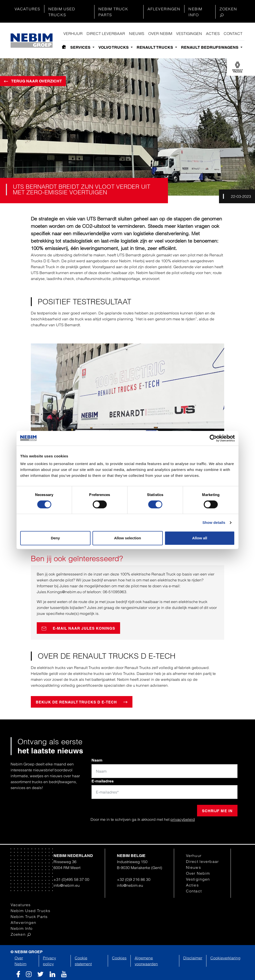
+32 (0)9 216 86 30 (134, 879)
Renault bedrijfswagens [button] (210, 47)
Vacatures (27, 9)
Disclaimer (193, 958)
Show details (214, 522)
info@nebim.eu (67, 885)
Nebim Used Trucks (62, 12)
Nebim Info (195, 12)
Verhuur (73, 33)
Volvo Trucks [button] (114, 47)
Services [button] (81, 47)
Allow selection (127, 538)
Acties (213, 33)
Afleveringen (164, 9)
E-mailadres (103, 781)
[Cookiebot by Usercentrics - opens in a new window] (213, 438)
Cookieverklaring (225, 958)
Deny (55, 538)
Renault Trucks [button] (155, 47)
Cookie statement (83, 961)
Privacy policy (49, 961)
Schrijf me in (217, 811)
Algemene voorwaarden (146, 961)
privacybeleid (183, 819)
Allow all (200, 538)
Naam (97, 760)
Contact (233, 33)
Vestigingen (189, 33)
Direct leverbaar (106, 33)
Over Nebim (160, 33)
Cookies (119, 958)
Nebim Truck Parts (113, 12)
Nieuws (137, 33)
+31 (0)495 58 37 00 (71, 879)
